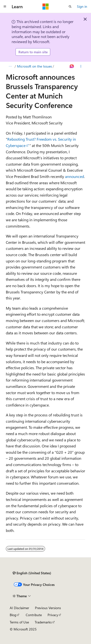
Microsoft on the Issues (34, 66)
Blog (13, 615)
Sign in (82, 6)
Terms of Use (19, 622)
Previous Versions (48, 608)
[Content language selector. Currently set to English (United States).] (32, 573)
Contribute (34, 615)
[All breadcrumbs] (10, 66)
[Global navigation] (5, 7)
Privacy (53, 615)
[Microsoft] (46, 7)
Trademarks (43, 622)
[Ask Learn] (72, 66)
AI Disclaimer (19, 608)
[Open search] (70, 7)
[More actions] (81, 66)
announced (74, 176)
